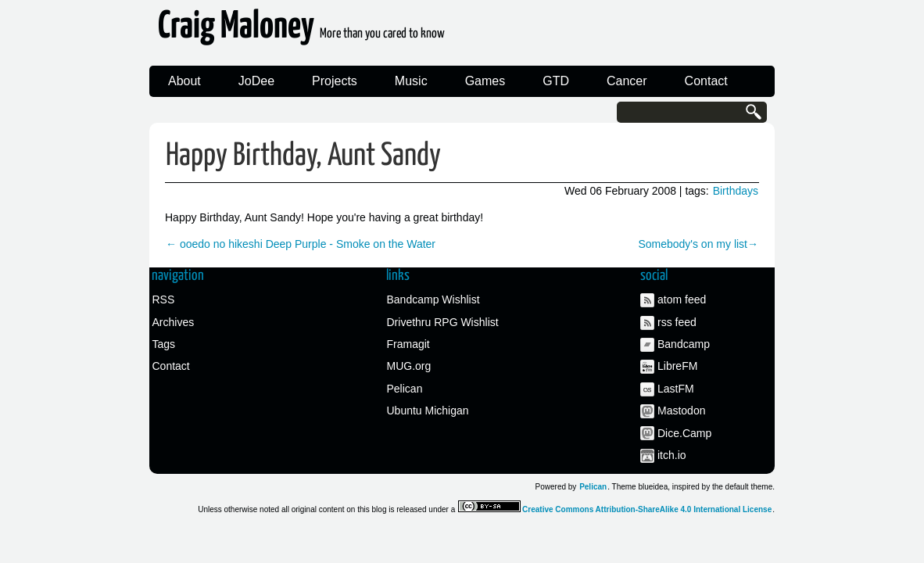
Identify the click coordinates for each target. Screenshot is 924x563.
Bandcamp (684, 344)
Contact (706, 81)
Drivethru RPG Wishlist (443, 322)
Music (411, 81)
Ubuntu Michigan (428, 411)
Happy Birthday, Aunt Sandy (303, 156)
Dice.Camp (684, 433)
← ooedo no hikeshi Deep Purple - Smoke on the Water (301, 244)
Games (485, 81)
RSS (164, 299)
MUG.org (409, 366)
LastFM (676, 389)
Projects (335, 81)
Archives (174, 322)
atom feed (682, 299)
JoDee (256, 81)
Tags (164, 344)
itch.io (672, 455)
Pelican (405, 389)
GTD (556, 81)
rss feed (677, 322)
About (184, 81)
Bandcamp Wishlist (433, 299)
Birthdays (736, 191)
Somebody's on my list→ (698, 244)
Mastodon (681, 411)
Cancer (627, 81)
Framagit (408, 344)
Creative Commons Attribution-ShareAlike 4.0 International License (647, 509)
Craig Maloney (301, 31)
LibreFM (677, 366)
